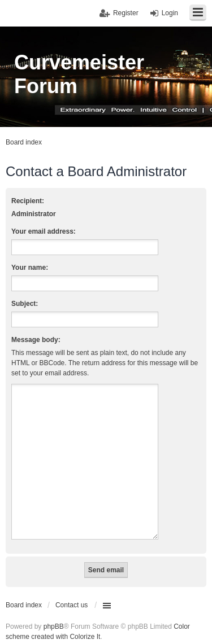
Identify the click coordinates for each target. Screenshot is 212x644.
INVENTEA (115, 633)
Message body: (36, 340)
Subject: (25, 304)
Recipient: (28, 201)
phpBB (54, 613)
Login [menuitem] (170, 13)
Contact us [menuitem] (72, 592)
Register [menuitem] (126, 13)
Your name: (30, 268)
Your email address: (44, 231)
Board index (24, 592)
